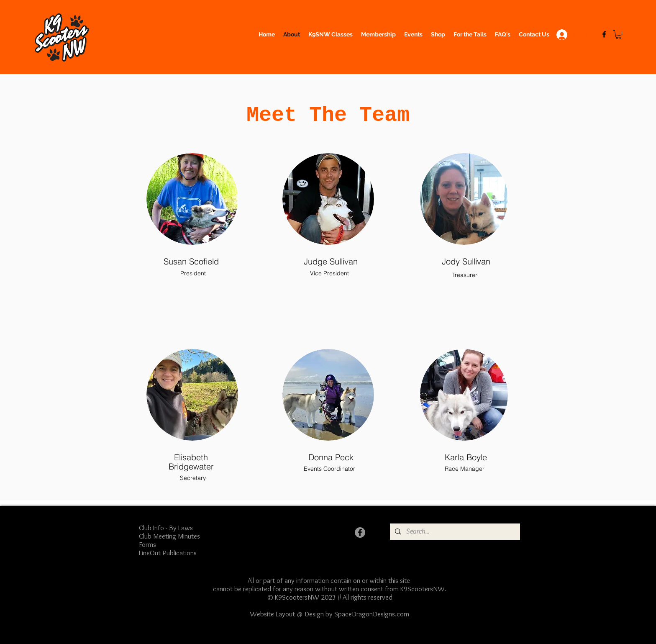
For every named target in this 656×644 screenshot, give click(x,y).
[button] (619, 35)
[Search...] (454, 532)
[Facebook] (604, 34)
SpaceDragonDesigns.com (372, 614)
